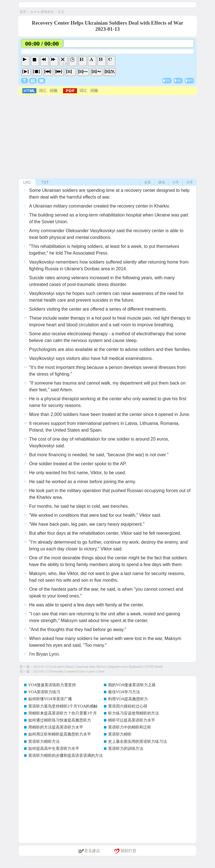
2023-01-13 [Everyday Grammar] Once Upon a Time (69, 671)
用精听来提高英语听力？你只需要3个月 (63, 713)
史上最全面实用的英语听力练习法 (137, 742)
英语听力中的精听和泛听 (130, 727)
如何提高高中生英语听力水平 (54, 749)
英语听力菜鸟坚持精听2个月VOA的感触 (63, 706)
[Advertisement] (107, 137)
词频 (53, 91)
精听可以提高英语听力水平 (132, 720)
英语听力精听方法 (44, 742)
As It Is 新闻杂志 (42, 12)
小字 (176, 182)
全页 (148, 182)
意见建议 (92, 851)
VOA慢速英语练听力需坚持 (52, 685)
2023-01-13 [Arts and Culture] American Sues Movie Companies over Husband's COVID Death (98, 667)
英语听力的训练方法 (126, 749)
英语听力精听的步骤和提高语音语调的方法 (66, 756)
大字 (190, 182)
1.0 (65, 64)
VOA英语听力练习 (44, 692)
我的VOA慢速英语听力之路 (132, 685)
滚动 (162, 182)
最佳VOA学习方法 (124, 692)
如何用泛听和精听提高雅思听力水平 (60, 734)
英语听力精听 (120, 734)
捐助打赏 (128, 851)
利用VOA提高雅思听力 (128, 699)
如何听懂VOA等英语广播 (50, 699)
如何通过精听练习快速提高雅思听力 (60, 720)
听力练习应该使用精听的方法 (134, 713)
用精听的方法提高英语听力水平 (56, 727)
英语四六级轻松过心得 (128, 706)
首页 (23, 12)
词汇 (43, 91)
